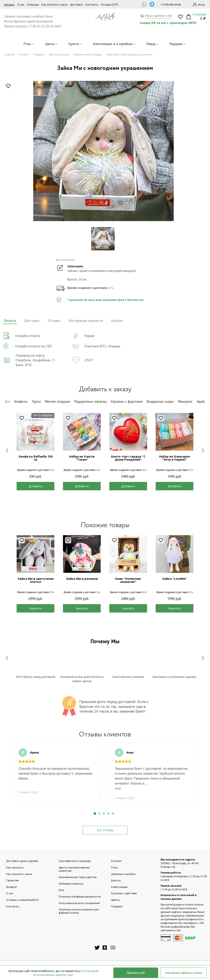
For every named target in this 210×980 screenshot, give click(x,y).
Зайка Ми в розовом (82, 579)
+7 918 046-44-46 (171, 5)
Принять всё (136, 973)
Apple (201, 402)
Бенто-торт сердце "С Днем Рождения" (128, 458)
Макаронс (185, 402)
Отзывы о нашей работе (22, 900)
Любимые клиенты (71, 884)
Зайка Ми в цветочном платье (36, 580)
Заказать (35, 608)
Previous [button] (7, 451)
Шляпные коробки (123, 874)
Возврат (12, 887)
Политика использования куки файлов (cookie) (79, 911)
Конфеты (21, 402)
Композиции (119, 887)
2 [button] (99, 813)
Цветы (50, 44)
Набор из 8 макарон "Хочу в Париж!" (175, 458)
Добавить (35, 486)
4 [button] (108, 813)
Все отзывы (105, 830)
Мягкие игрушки (58, 402)
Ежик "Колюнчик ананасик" (128, 580)
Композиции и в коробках (113, 44)
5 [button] (113, 813)
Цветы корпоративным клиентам (74, 869)
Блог (62, 890)
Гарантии (12, 881)
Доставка (76, 5)
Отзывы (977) (109, 5)
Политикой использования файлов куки (66, 973)
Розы (27, 44)
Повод (151, 44)
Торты (36, 402)
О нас (21, 5)
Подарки (176, 44)
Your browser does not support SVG (35, 663)
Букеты (74, 44)
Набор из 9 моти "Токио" (82, 458)
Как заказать (15, 868)
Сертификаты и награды (75, 861)
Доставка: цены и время (22, 861)
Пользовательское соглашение (79, 903)
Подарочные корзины (91, 402)
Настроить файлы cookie (184, 973)
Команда (33, 5)
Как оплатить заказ (54, 5)
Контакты (92, 5)
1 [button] (95, 813)
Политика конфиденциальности (80, 897)
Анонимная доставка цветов (78, 877)
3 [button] (104, 813)
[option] (103, 153)
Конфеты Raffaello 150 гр (36, 458)
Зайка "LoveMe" (175, 579)
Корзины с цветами (124, 893)
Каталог (9, 5)
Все (8, 402)
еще (118, 788)
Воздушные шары (160, 402)
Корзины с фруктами (127, 402)
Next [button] (203, 451)
